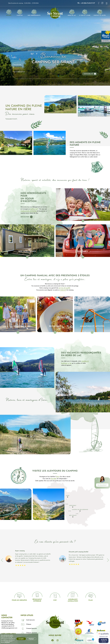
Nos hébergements (34, 13)
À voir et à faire (85, 13)
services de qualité (64, 288)
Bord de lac (72, 13)
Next (107, 559)
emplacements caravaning (29, 211)
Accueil (9, 13)
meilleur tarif (34, 209)
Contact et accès (100, 13)
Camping (20, 13)
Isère (58, 477)
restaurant (63, 290)
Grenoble (53, 479)
